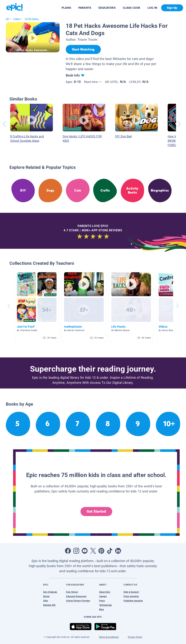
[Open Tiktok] (110, 551)
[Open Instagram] (76, 551)
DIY (8, 19)
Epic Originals (50, 592)
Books (46, 596)
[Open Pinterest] (101, 551)
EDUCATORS (107, 8)
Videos (17, 19)
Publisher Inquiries (133, 601)
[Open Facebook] (68, 551)
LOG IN (152, 8)
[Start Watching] (83, 49)
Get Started (96, 511)
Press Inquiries (131, 596)
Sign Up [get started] (172, 8)
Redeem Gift (49, 605)
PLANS (66, 8)
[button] (37, 306)
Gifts (46, 601)
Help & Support (131, 592)
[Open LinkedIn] (118, 551)
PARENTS (85, 8)
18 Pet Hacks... (32, 19)
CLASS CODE (132, 8)
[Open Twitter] (93, 551)
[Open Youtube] (85, 551)
